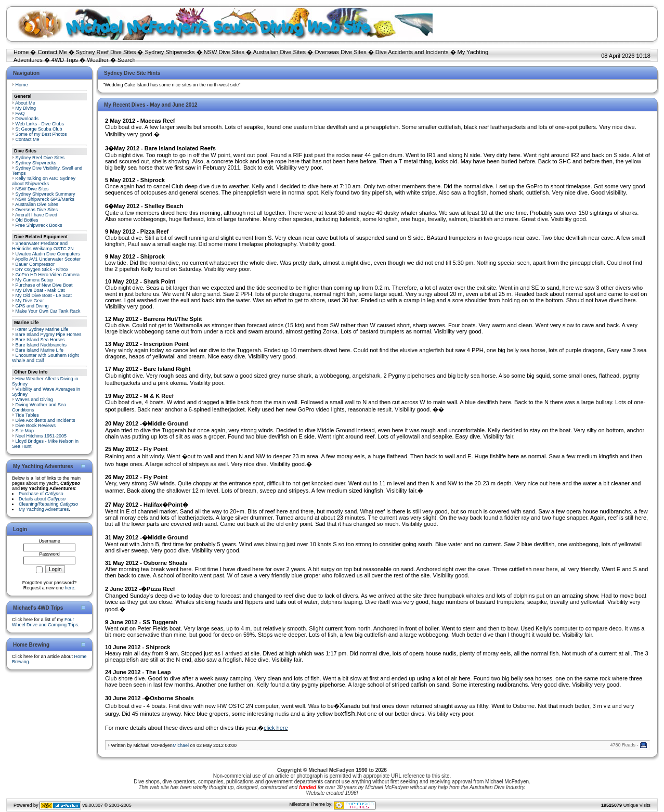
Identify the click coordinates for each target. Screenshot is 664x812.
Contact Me (52, 52)
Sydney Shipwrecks (170, 52)
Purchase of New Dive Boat (44, 285)
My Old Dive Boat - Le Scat (44, 295)
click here (276, 728)
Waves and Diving (34, 399)
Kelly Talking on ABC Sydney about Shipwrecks (44, 181)
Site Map (25, 431)
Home (21, 52)
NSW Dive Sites (224, 52)
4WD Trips (65, 60)
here (70, 588)
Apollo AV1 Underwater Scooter (48, 259)
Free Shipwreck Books (39, 225)
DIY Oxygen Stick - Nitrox (42, 269)
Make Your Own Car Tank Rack (48, 311)
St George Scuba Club (39, 129)
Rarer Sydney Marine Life (42, 329)
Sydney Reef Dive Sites (106, 52)
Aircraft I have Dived (36, 215)
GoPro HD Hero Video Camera (48, 275)
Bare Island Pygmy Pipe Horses (49, 334)
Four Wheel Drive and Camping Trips (45, 622)
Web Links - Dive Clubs (40, 124)
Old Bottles (27, 220)
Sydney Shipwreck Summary (45, 194)
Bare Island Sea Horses (40, 340)
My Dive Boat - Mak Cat (40, 290)
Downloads (27, 119)
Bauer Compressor (35, 264)
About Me (25, 103)
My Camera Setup (35, 280)
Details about (42, 499)
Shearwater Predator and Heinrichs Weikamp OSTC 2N (43, 246)
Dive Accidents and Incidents (412, 52)
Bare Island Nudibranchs (41, 345)
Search (127, 60)
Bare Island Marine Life (40, 350)
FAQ (20, 113)
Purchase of (41, 494)
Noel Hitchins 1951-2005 (41, 436)
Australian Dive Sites (279, 52)
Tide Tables (27, 415)
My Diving (26, 108)
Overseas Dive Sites (341, 52)
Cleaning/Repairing (48, 504)
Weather (97, 60)
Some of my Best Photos (41, 134)
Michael (181, 745)
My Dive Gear (30, 301)
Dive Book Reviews (36, 426)
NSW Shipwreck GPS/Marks (45, 199)
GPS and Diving (32, 306)
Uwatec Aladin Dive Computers (48, 254)
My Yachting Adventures (44, 509)
